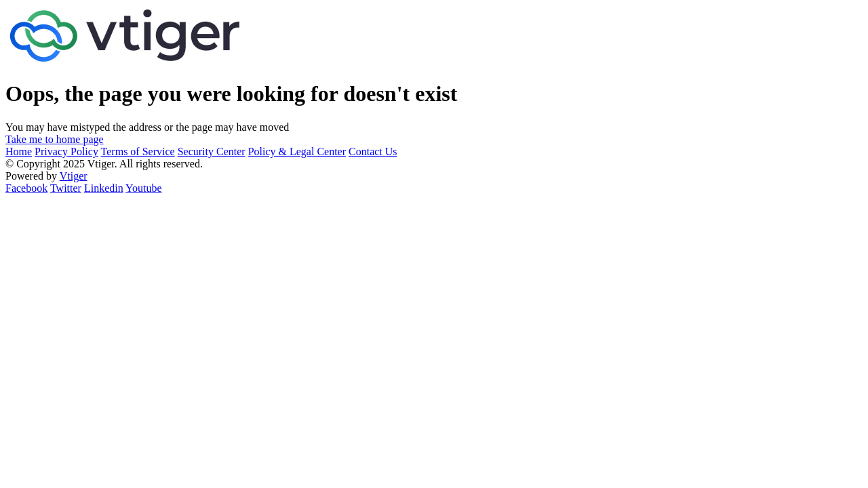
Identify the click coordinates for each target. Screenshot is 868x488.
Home (19, 151)
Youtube (144, 188)
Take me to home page (55, 139)
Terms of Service (138, 151)
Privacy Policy (66, 151)
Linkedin (104, 188)
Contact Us (373, 151)
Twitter (66, 188)
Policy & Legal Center (297, 151)
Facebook (26, 188)
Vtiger (74, 176)
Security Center (212, 151)
